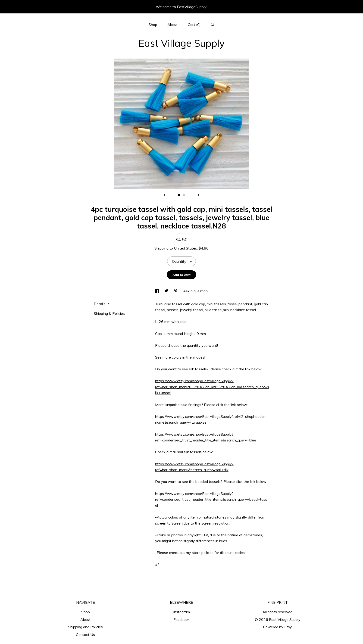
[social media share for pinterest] (176, 291)
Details (102, 304)
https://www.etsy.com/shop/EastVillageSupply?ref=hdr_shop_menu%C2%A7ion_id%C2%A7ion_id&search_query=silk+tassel (212, 387)
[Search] (213, 25)
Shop (153, 25)
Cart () (194, 25)
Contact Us (85, 635)
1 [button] (179, 195)
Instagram (181, 612)
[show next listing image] (199, 195)
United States (185, 248)
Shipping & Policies (109, 313)
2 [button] (184, 195)
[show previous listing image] (164, 195)
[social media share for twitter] (167, 291)
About (172, 25)
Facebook (181, 619)
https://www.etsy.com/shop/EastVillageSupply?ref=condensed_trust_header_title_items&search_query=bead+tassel (211, 499)
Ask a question (195, 291)
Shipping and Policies (85, 627)
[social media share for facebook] (157, 291)
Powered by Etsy (277, 627)
